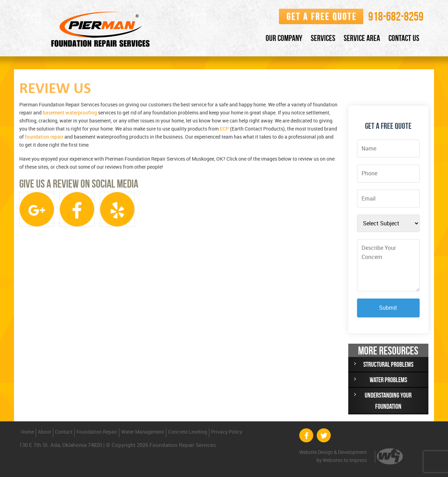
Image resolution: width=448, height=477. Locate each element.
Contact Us (404, 38)
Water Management (143, 432)
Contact (64, 432)
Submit (388, 308)
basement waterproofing (70, 113)
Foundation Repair (97, 432)
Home (27, 432)
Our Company (284, 38)
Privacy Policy (227, 432)
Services (323, 38)
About (44, 432)
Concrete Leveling (188, 432)
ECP (224, 129)
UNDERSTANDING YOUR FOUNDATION (388, 401)
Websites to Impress (345, 460)
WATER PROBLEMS (388, 380)
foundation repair (44, 137)
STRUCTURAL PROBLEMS (388, 364)
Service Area (362, 38)
